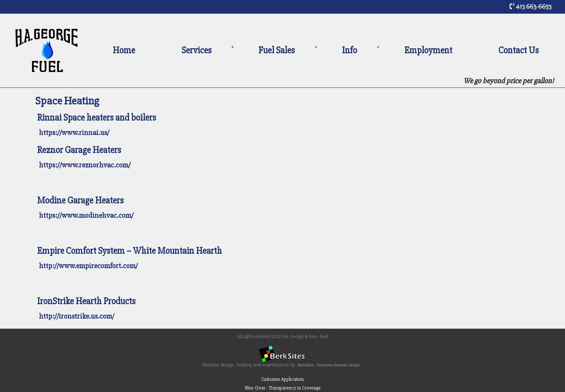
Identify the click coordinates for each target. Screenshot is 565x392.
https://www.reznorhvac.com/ (85, 165)
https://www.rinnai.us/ (74, 133)
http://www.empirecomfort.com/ (88, 266)
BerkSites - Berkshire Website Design (329, 365)
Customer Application (282, 379)
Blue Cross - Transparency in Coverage (283, 388)
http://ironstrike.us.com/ (77, 316)
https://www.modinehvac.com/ (86, 215)
